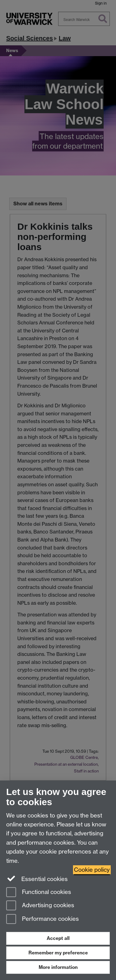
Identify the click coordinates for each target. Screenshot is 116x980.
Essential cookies (37, 879)
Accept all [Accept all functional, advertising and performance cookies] (58, 938)
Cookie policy (92, 870)
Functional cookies (39, 893)
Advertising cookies (40, 906)
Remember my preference (58, 953)
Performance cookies (43, 919)
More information (58, 967)
